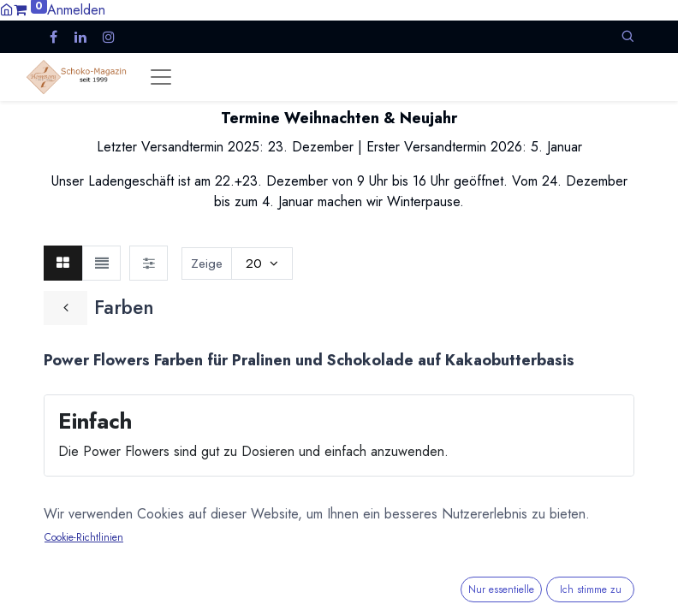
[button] (627, 36)
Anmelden (76, 10)
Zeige (207, 264)
